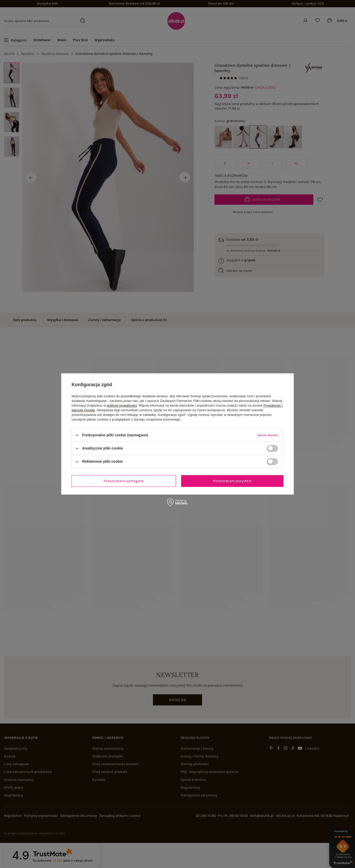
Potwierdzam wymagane (124, 481)
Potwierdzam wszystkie (232, 481)
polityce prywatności (122, 405)
